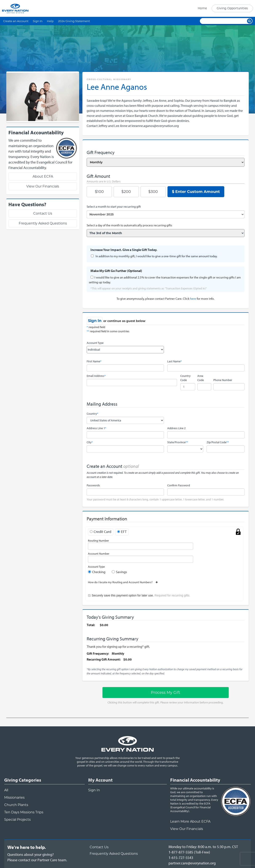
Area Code (201, 378)
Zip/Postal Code (218, 442)
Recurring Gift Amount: (104, 659)
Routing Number (98, 541)
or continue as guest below (124, 321)
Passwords (93, 485)
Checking (99, 572)
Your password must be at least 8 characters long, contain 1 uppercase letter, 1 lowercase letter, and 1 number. (155, 499)
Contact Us (43, 213)
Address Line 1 (96, 428)
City (90, 442)
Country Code (185, 378)
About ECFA (43, 176)
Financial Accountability (195, 780)
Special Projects (17, 820)
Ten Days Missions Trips (24, 812)
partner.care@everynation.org (192, 863)
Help (50, 21)
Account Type (95, 343)
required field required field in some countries (108, 329)
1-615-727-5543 (181, 858)
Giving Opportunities (232, 8)
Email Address (96, 376)
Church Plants (16, 805)
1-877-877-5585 (181, 852)
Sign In (38, 21)
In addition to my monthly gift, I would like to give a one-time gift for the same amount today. (156, 256)
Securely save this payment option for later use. (141, 595)
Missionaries (14, 797)
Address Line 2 (176, 428)
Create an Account (16, 21)
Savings (121, 572)
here (193, 299)
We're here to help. (27, 847)
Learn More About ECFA (190, 821)
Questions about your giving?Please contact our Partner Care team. (37, 857)
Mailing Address (102, 404)
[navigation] (224, 8)
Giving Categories (23, 780)
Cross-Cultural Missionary (109, 79)
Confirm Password (179, 485)
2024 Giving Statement (74, 21)
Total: (91, 625)
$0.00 (104, 625)
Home (202, 8)
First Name (94, 361)
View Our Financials (43, 186)
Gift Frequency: (98, 653)
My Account (100, 780)
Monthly (118, 653)
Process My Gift (165, 693)
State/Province (178, 442)
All (6, 790)
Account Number (99, 554)
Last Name (175, 361)
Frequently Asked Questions (43, 223)
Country (92, 414)
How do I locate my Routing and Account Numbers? (122, 582)
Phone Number (223, 380)
